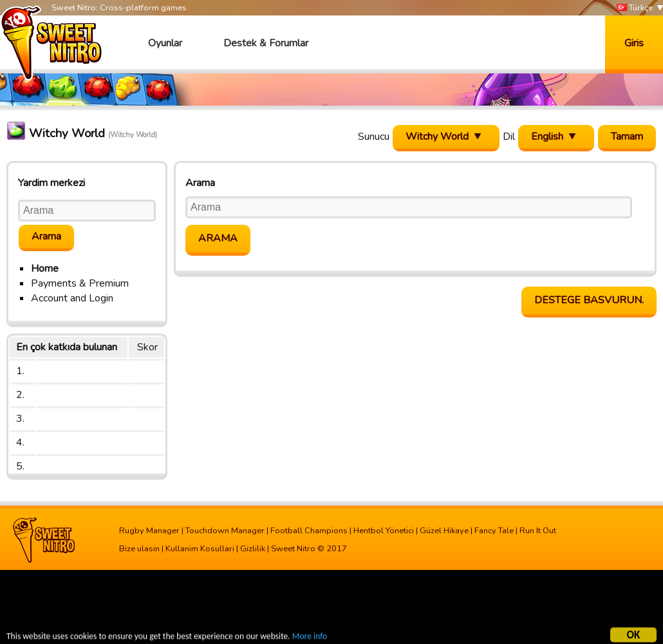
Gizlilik (253, 549)
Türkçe (635, 8)
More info (310, 638)
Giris (634, 43)
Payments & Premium (80, 283)
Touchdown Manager (225, 531)
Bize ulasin (139, 549)
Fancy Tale (494, 531)
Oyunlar (165, 43)
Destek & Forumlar (266, 43)
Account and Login (72, 298)
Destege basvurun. (589, 300)
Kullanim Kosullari (200, 549)
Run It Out (538, 531)
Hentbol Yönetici (384, 531)
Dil (509, 137)
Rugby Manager (149, 531)
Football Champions (309, 531)
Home (45, 269)
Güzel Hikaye (444, 531)
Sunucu (374, 137)
